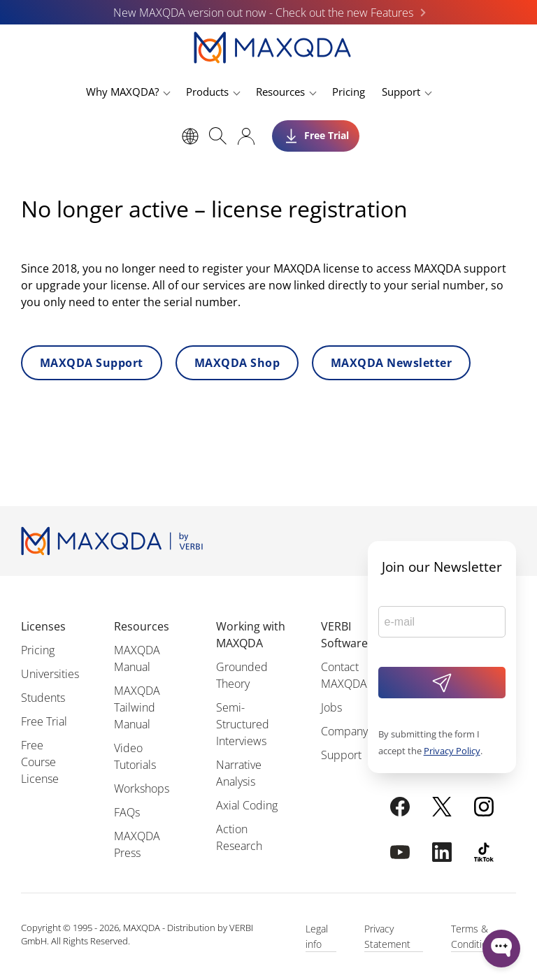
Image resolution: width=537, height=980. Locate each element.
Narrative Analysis (239, 773)
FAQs (127, 812)
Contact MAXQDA (344, 675)
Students (43, 698)
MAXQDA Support (92, 363)
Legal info (317, 936)
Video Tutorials (135, 756)
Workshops (142, 788)
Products (207, 92)
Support (401, 92)
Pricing (349, 92)
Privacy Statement (387, 936)
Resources (280, 92)
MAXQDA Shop (237, 363)
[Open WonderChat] (501, 949)
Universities (50, 674)
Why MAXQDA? (122, 92)
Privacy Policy (452, 751)
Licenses (43, 626)
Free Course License (40, 762)
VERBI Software (344, 635)
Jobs (331, 707)
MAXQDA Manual (137, 658)
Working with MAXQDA (251, 635)
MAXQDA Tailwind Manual (137, 707)
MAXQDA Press (137, 844)
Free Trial (44, 721)
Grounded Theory (242, 675)
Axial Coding (247, 805)
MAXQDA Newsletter (391, 363)
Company (344, 731)
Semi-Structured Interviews (243, 724)
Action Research (239, 837)
